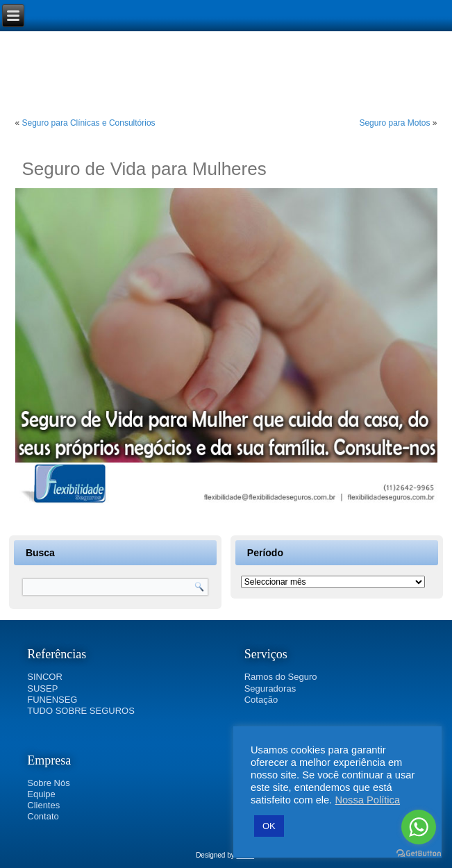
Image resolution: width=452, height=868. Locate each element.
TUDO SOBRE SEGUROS (81, 711)
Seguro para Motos (394, 123)
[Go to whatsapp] (419, 827)
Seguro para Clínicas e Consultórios (89, 123)
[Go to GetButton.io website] (419, 854)
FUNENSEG (52, 700)
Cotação (261, 700)
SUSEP (42, 688)
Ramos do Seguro (281, 677)
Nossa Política (367, 800)
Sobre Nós (48, 783)
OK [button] (269, 826)
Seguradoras (270, 688)
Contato (43, 816)
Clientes (43, 805)
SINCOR (45, 677)
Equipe (41, 794)
